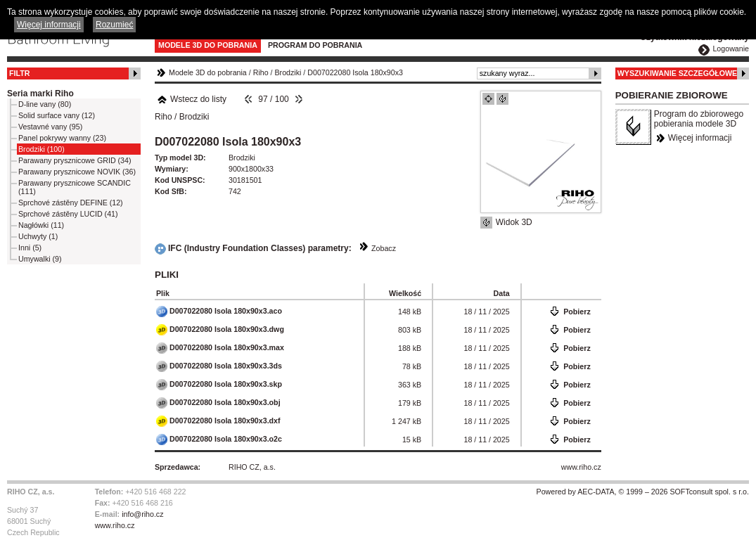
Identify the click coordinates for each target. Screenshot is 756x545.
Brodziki (288, 72)
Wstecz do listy (192, 99)
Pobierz (577, 312)
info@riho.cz (142, 514)
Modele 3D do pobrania (208, 45)
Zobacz (384, 248)
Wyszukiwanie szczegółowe (678, 73)
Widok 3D (514, 222)
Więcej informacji (700, 138)
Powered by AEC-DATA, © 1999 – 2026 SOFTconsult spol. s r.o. (643, 492)
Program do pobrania (315, 45)
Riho (261, 72)
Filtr (19, 73)
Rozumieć (114, 25)
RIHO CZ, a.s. (252, 467)
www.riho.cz (581, 467)
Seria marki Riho (40, 94)
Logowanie (731, 49)
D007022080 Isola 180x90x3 (355, 72)
